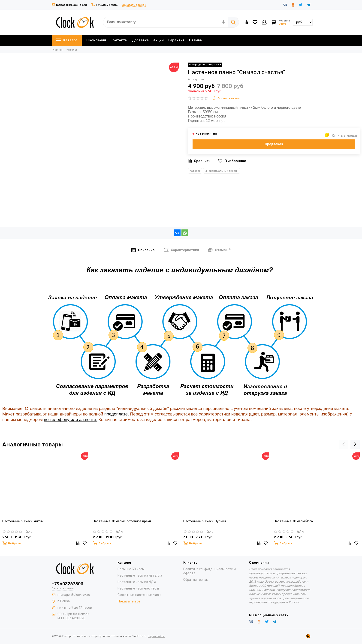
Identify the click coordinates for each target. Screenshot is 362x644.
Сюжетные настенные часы (139, 595)
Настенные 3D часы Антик (23, 521)
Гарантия (176, 40)
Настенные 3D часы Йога (293, 521)
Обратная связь (196, 580)
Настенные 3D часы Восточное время (122, 521)
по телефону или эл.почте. (71, 420)
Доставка (140, 40)
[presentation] (344, 445)
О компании (96, 40)
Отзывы (196, 40)
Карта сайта (156, 636)
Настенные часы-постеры (138, 588)
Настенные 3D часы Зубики (205, 521)
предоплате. (117, 414)
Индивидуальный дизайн (222, 171)
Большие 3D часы (131, 569)
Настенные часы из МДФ (137, 582)
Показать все (129, 601)
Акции (158, 40)
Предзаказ (274, 144)
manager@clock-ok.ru (69, 5)
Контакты (119, 40)
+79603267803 (105, 5)
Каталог (67, 40)
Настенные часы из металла (140, 576)
